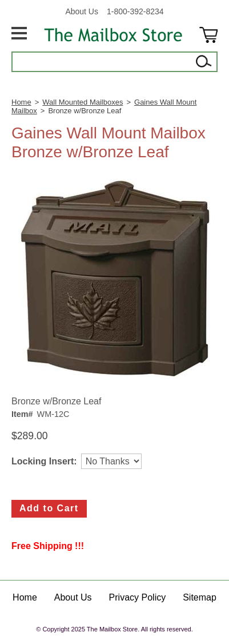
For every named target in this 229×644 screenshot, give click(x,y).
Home (21, 102)
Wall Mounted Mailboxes (83, 102)
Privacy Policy (138, 597)
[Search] (103, 62)
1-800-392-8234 (135, 11)
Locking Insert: (44, 461)
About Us (82, 11)
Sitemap (200, 597)
